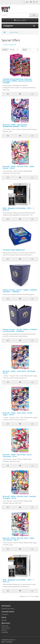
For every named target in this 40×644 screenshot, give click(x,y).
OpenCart (12, 640)
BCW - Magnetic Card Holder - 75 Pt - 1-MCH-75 (19, 581)
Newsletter (5, 632)
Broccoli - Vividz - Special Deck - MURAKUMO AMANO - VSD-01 (15, 126)
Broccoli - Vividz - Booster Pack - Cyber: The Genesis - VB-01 (19, 539)
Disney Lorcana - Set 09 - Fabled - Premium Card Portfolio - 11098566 (20, 330)
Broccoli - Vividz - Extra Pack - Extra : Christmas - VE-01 (18, 455)
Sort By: (5, 50)
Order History (6, 628)
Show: (25, 50)
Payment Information (8, 609)
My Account (5, 626)
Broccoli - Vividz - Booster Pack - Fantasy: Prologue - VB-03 (19, 497)
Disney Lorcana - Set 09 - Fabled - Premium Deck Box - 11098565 (20, 291)
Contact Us (5, 614)
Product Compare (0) (9, 45)
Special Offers (14, 32)
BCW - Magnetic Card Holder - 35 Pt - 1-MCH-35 (19, 209)
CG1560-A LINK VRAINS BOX (14, 250)
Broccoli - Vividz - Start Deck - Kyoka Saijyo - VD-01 (18, 414)
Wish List (4, 630)
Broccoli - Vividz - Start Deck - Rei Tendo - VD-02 (20, 372)
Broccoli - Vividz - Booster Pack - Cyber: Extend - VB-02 (19, 167)
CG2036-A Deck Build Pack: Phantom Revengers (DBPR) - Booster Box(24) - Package (18, 81)
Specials (4, 620)
